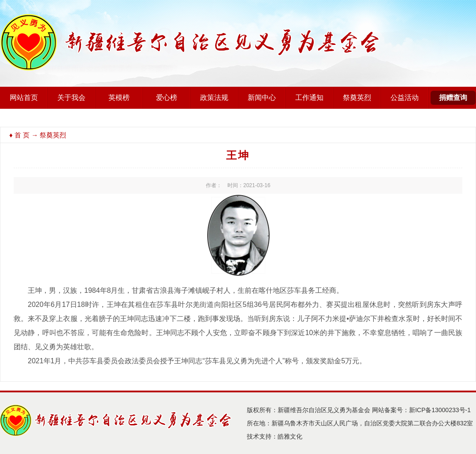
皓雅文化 (290, 436)
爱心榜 (167, 98)
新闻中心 (262, 98)
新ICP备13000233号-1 (440, 410)
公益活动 (405, 98)
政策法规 (214, 98)
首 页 (22, 135)
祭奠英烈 (357, 98)
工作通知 (309, 98)
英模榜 (119, 98)
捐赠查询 (453, 98)
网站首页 (24, 98)
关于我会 (71, 98)
